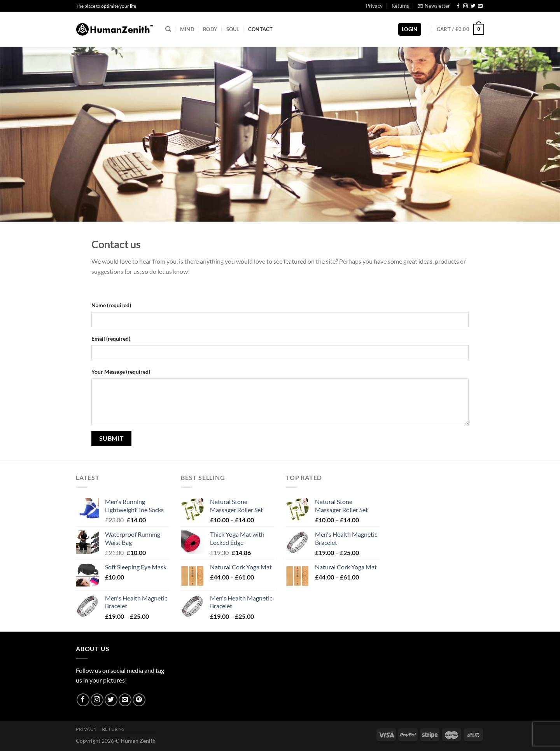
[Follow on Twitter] (473, 6)
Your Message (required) (121, 372)
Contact (261, 29)
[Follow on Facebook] (458, 6)
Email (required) (111, 339)
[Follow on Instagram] (465, 6)
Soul (233, 29)
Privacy (374, 6)
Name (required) (111, 305)
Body (210, 29)
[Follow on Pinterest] (139, 700)
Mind (187, 29)
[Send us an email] (480, 6)
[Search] (168, 29)
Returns (400, 6)
